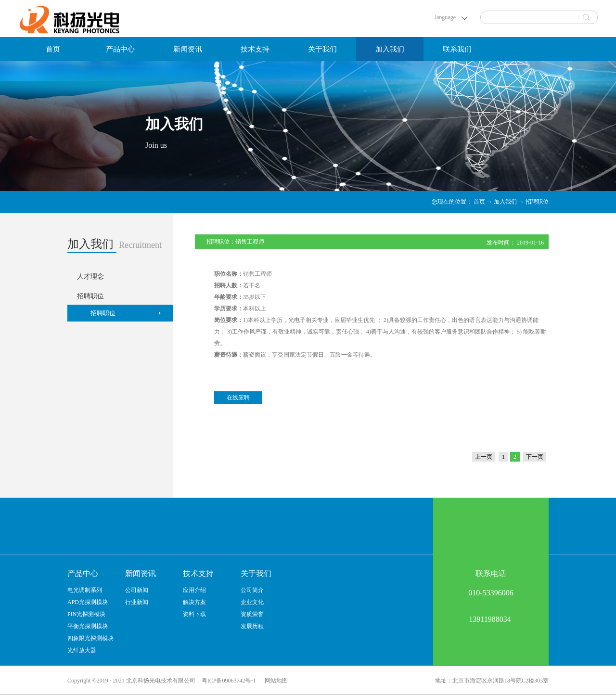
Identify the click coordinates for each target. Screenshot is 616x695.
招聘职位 (537, 202)
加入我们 (505, 202)
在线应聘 (238, 398)
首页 (53, 49)
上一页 (484, 457)
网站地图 (275, 681)
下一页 (535, 457)
